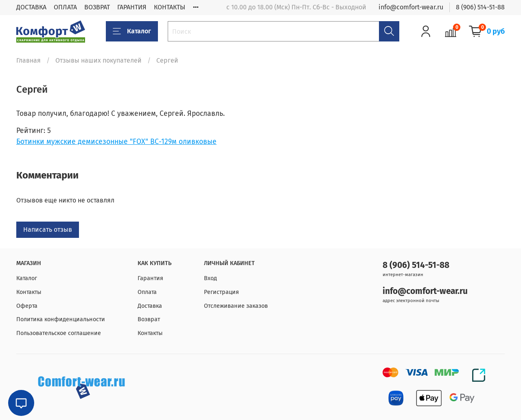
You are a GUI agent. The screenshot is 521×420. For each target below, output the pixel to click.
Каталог (132, 31)
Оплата (147, 292)
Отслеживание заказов (236, 306)
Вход (210, 278)
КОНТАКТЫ (170, 7)
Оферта (27, 306)
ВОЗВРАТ (97, 7)
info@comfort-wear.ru (411, 7)
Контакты (29, 292)
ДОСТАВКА (31, 7)
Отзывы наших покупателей (99, 60)
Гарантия (150, 278)
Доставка (150, 306)
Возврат (149, 319)
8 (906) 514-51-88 (480, 7)
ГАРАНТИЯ (132, 7)
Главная (28, 60)
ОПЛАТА (65, 7)
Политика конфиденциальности (61, 319)
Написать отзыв (48, 230)
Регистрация (221, 292)
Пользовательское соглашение (59, 333)
